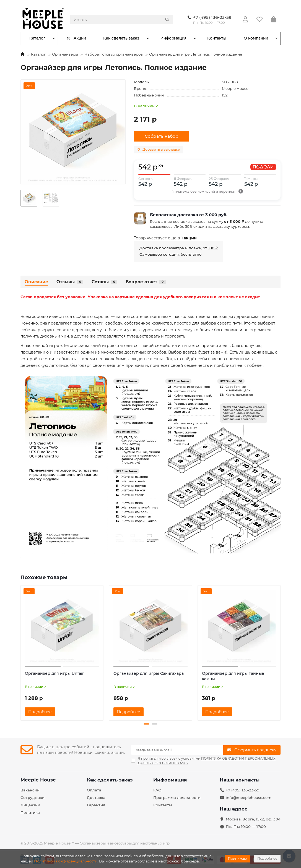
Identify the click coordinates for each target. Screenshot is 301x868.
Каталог (37, 38)
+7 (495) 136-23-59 (242, 790)
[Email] (177, 750)
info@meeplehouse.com (249, 798)
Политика (30, 812)
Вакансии (30, 790)
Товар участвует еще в (165, 238)
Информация (173, 38)
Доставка (96, 798)
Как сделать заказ (121, 38)
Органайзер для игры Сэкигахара (149, 673)
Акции (76, 38)
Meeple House (235, 88)
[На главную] (23, 54)
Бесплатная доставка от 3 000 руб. (189, 215)
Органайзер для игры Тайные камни (233, 676)
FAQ (157, 790)
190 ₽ (213, 248)
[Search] (122, 20)
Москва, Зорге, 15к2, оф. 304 (253, 819)
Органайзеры (65, 54)
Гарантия (96, 805)
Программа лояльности (177, 798)
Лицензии (30, 805)
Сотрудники (33, 798)
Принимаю (237, 858)
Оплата (94, 790)
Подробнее (267, 858)
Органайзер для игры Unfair (54, 673)
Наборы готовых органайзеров (114, 54)
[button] (146, 724)
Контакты (217, 38)
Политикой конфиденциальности (66, 861)
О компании (256, 38)
